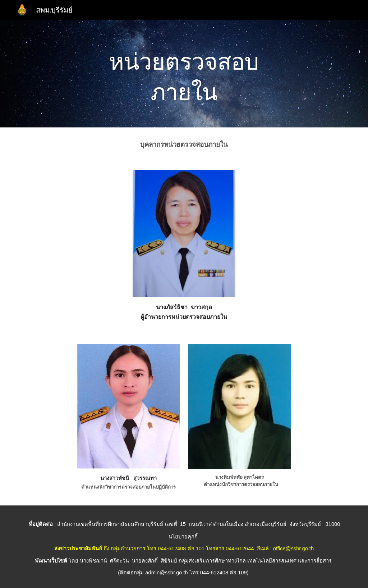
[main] (184, 74)
